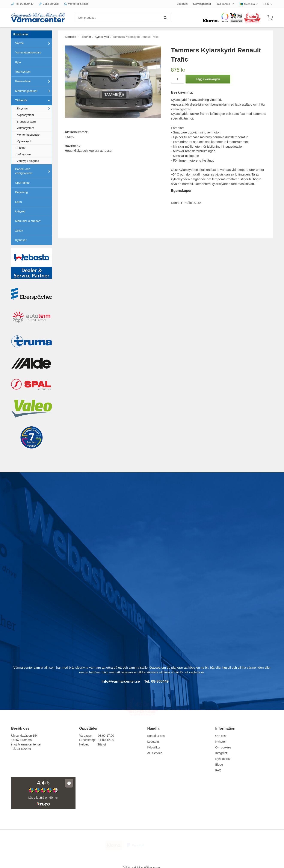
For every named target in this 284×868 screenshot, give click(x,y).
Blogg (219, 765)
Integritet (221, 753)
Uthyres (20, 211)
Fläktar (21, 148)
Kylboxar (21, 240)
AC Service (155, 753)
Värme (33, 43)
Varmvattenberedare (28, 52)
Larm (19, 202)
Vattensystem (25, 128)
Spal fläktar (23, 183)
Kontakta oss (156, 736)
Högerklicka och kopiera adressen (89, 151)
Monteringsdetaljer (29, 135)
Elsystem (34, 108)
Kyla (18, 62)
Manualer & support (28, 221)
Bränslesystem (26, 122)
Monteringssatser (33, 91)
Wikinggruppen (153, 863)
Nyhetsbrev (223, 759)
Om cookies (223, 747)
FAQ (218, 770)
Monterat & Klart (76, 4)
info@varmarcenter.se (26, 744)
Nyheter (221, 742)
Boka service (49, 4)
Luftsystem (24, 154)
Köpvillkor (154, 747)
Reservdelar (33, 81)
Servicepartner (202, 4)
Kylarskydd (25, 141)
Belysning (22, 192)
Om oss (221, 736)
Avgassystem (25, 115)
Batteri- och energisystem (33, 171)
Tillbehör (33, 100)
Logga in (182, 4)
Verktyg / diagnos (28, 161)
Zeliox (19, 231)
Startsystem (23, 72)
